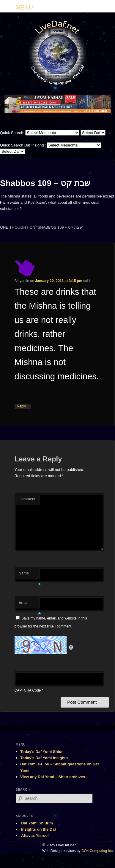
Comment (27, 499)
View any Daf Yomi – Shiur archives (53, 777)
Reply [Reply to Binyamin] (23, 406)
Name (29, 575)
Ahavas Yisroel (35, 836)
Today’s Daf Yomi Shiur (41, 752)
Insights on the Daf (38, 829)
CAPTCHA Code (28, 690)
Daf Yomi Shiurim (37, 823)
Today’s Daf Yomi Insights (44, 758)
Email (29, 604)
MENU (24, 7)
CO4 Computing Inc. (98, 851)
